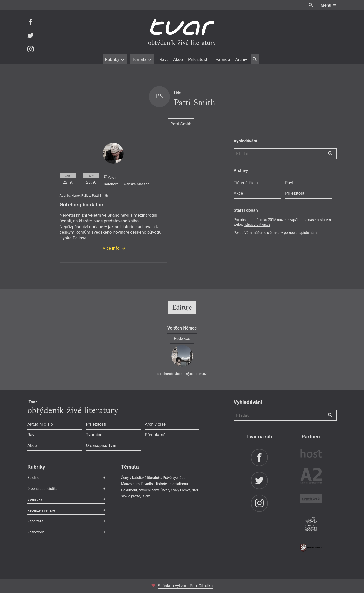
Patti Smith (181, 124)
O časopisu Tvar (101, 445)
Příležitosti (198, 59)
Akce (178, 59)
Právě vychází (174, 478)
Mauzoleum (130, 484)
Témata (142, 59)
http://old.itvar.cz (257, 224)
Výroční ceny (149, 490)
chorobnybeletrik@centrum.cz (185, 374)
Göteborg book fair (82, 205)
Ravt (164, 59)
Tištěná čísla (246, 183)
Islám (146, 496)
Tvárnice (222, 59)
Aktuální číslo (40, 424)
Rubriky (115, 59)
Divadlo (147, 484)
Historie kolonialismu (171, 484)
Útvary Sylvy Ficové (175, 490)
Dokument (129, 490)
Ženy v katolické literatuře (141, 478)
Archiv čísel (156, 424)
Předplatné (155, 435)
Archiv (241, 59)
